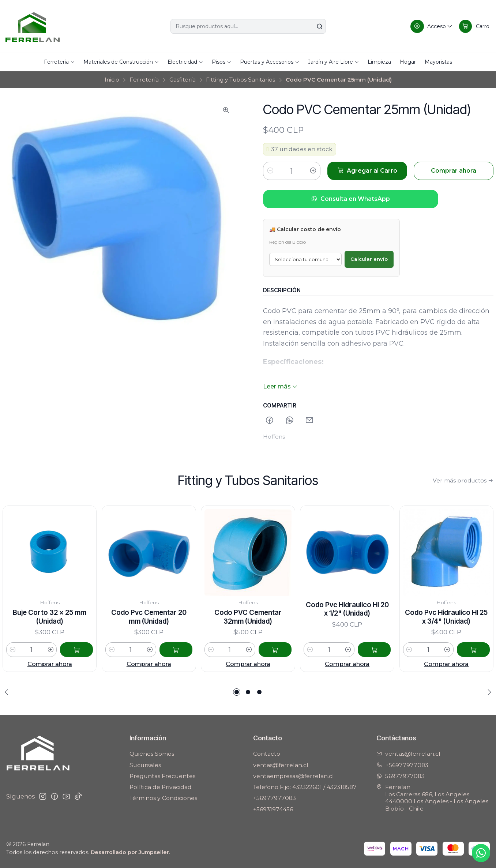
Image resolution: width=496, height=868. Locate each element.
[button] (237, 692)
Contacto (267, 754)
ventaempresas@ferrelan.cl (294, 776)
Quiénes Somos (152, 754)
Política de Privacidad (161, 787)
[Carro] (474, 26)
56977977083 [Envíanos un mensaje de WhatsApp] (401, 776)
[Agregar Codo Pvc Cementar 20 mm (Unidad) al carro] (176, 671)
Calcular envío (369, 259)
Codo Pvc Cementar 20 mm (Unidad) (149, 638)
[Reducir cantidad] (270, 171)
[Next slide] (488, 692)
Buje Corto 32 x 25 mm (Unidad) (50, 630)
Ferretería (144, 80)
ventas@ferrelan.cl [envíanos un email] (408, 754)
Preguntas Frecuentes (162, 776)
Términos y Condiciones (163, 798)
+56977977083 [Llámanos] (402, 765)
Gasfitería (183, 80)
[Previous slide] (8, 692)
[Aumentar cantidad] (313, 171)
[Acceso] (432, 26)
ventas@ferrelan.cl (281, 765)
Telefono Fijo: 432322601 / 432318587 (305, 787)
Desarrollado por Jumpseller (130, 852)
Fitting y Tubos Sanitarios (241, 80)
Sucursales (145, 765)
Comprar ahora (50, 677)
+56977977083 (275, 798)
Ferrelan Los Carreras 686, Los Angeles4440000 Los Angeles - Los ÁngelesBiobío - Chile (432, 798)
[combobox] (248, 26)
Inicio (112, 80)
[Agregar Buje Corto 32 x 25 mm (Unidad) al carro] (76, 663)
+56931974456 (273, 809)
